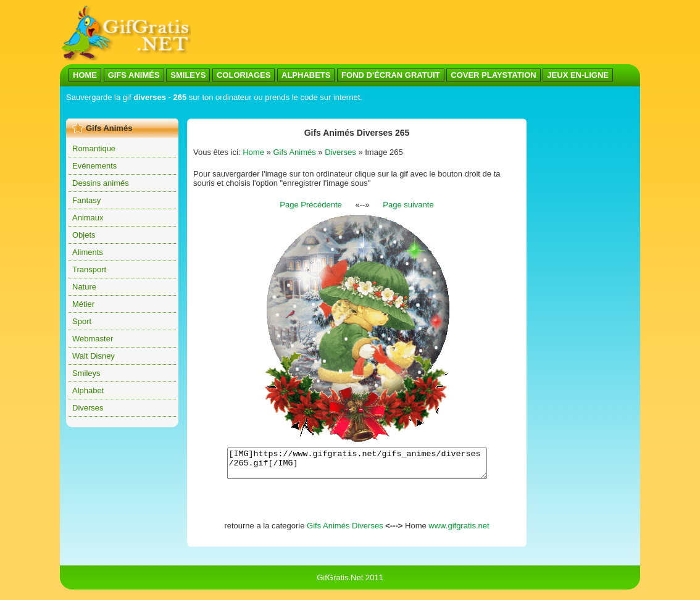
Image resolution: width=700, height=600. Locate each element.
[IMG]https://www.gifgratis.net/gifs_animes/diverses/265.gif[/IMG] (357, 466)
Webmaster (93, 339)
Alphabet (88, 390)
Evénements (94, 166)
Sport (82, 321)
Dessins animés (101, 183)
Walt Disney (94, 356)
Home (253, 152)
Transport (89, 269)
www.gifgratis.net (459, 531)
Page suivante (408, 205)
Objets (84, 235)
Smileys (86, 373)
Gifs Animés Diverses (345, 531)
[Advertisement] (291, 110)
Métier (83, 304)
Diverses (88, 408)
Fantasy (86, 200)
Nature (84, 287)
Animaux (88, 218)
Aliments (88, 252)
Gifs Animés (294, 152)
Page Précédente (310, 205)
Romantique (94, 148)
